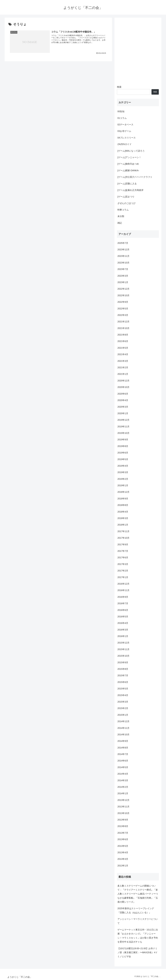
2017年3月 (123, 564)
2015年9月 (123, 663)
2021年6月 (123, 341)
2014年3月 (123, 780)
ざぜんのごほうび (126, 203)
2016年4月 (123, 623)
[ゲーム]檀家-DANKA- (128, 171)
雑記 (120, 223)
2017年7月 (123, 551)
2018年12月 (123, 492)
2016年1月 (123, 636)
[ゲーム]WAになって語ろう (131, 151)
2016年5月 (123, 617)
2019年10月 (123, 433)
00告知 (121, 111)
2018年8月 (123, 505)
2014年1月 (123, 793)
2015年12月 (123, 643)
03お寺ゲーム (124, 131)
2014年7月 (123, 754)
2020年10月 (123, 387)
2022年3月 (123, 315)
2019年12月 (123, 420)
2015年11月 (123, 649)
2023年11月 (123, 256)
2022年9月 (123, 302)
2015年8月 (123, 669)
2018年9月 (123, 499)
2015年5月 (123, 689)
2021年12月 (123, 322)
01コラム (122, 118)
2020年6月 (123, 394)
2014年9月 (123, 741)
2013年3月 (123, 859)
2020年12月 (123, 381)
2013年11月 (123, 807)
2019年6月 (123, 453)
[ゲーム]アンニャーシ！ (129, 157)
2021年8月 (123, 335)
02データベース (125, 125)
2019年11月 (123, 427)
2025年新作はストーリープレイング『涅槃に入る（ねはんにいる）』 (136, 910)
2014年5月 (123, 767)
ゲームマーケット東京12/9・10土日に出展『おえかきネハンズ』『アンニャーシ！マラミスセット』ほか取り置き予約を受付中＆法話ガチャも (138, 936)
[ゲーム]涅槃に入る (127, 184)
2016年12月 (123, 584)
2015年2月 (123, 708)
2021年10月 (123, 328)
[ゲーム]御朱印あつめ (128, 164)
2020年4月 (123, 400)
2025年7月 (123, 243)
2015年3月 (123, 702)
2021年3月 (123, 361)
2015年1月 (123, 715)
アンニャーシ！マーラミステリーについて (138, 921)
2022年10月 (123, 295)
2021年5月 (123, 348)
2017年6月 (123, 558)
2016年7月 (123, 603)
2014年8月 (123, 748)
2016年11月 (123, 590)
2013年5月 (123, 846)
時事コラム (123, 210)
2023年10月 (123, 263)
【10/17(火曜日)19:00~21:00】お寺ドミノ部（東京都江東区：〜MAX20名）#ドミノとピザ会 (137, 953)
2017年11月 (123, 531)
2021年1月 (123, 374)
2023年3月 (123, 276)
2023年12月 (123, 250)
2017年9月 (123, 545)
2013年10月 (123, 813)
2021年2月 (123, 368)
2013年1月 (123, 866)
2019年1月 (123, 485)
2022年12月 (123, 289)
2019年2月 (123, 479)
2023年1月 (123, 282)
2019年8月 (123, 446)
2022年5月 (123, 309)
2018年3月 (123, 518)
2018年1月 (123, 525)
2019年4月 (123, 466)
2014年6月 (123, 761)
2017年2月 (123, 571)
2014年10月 (123, 735)
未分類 (121, 216)
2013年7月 (123, 833)
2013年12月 (123, 800)
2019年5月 (123, 459)
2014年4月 (123, 774)
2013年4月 (123, 853)
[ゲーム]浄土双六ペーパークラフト (135, 177)
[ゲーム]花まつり (126, 197)
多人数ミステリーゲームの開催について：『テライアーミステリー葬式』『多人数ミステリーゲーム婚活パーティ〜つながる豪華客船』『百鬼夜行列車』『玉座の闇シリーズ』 (138, 894)
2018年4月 (123, 512)
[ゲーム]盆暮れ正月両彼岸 (130, 190)
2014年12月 (123, 721)
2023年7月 (123, 269)
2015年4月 (123, 695)
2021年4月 (123, 354)
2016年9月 (123, 597)
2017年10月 (123, 538)
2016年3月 (123, 630)
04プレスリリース (127, 138)
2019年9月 (123, 440)
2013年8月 (123, 826)
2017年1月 (123, 577)
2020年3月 (123, 407)
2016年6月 (123, 610)
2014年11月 (123, 728)
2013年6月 (123, 839)
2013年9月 (123, 820)
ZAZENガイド (124, 144)
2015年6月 (123, 682)
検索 (119, 87)
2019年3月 (123, 472)
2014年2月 (123, 787)
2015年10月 (123, 656)
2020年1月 (123, 413)
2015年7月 (123, 676)
